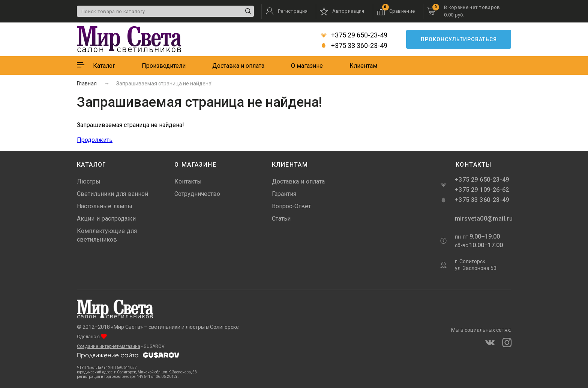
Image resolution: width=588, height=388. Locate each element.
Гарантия (284, 194)
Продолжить (95, 140)
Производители (164, 66)
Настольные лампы (105, 206)
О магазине (307, 66)
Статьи (281, 219)
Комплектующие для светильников (107, 235)
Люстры (89, 181)
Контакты (188, 181)
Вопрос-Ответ (291, 206)
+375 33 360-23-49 (354, 46)
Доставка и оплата (238, 66)
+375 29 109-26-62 (482, 190)
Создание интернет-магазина (109, 346)
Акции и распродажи (106, 219)
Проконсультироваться (459, 39)
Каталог (104, 66)
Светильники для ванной (112, 194)
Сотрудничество (197, 194)
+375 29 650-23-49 (354, 35)
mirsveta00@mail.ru (483, 219)
